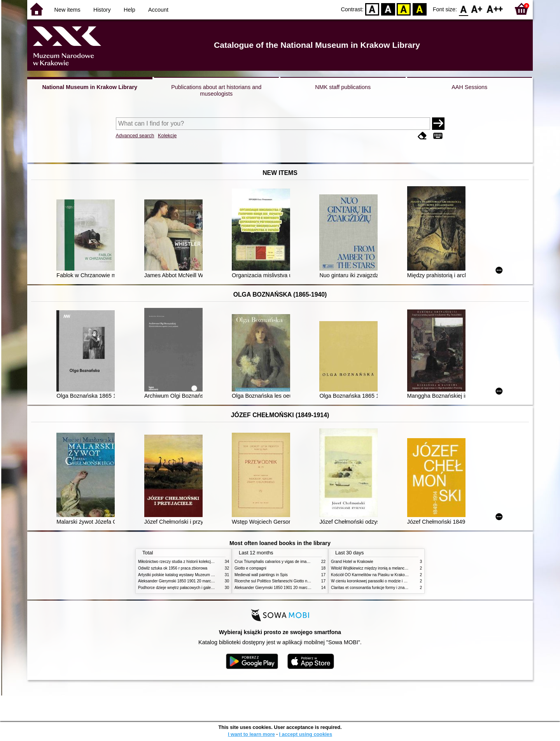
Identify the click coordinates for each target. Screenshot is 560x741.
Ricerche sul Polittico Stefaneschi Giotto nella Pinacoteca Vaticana (292, 581)
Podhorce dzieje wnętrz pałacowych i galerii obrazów (184, 588)
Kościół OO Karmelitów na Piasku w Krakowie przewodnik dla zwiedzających (398, 575)
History (102, 10)
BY (419, 9)
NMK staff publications (343, 87)
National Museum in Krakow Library (90, 87)
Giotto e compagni (250, 568)
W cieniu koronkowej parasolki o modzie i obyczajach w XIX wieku (388, 581)
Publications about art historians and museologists (216, 90)
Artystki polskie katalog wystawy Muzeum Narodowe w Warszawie (195, 575)
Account (158, 10)
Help (129, 10)
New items (67, 10)
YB (404, 9)
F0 (463, 9)
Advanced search (135, 135)
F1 (477, 9)
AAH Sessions (469, 87)
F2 (495, 9)
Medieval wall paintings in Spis (261, 575)
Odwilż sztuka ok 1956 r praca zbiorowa (173, 568)
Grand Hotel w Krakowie (352, 562)
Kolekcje (167, 135)
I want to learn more (251, 734)
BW (388, 9)
